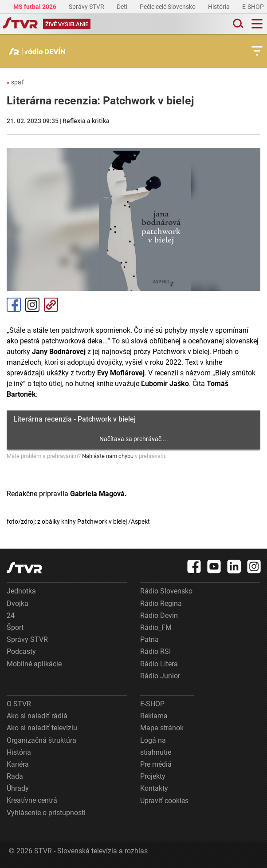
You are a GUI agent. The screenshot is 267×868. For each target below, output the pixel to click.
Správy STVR (87, 7)
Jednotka (21, 591)
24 (11, 615)
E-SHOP (254, 7)
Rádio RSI (155, 651)
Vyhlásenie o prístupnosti (46, 813)
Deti (123, 7)
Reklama (154, 716)
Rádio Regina (161, 603)
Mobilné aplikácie (34, 664)
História (220, 7)
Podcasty (21, 651)
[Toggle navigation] (257, 24)
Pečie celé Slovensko (168, 7)
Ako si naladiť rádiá (37, 716)
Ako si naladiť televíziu (42, 728)
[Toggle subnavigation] (257, 51)
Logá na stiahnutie (156, 746)
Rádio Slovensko (166, 591)
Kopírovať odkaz (51, 305)
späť (15, 82)
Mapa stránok (162, 728)
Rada (15, 776)
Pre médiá (156, 764)
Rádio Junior (160, 676)
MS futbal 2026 (35, 7)
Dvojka (18, 603)
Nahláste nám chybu (108, 456)
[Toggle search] (237, 24)
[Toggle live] (67, 24)
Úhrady (18, 788)
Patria (149, 639)
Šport (15, 627)
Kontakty (154, 788)
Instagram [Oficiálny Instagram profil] (32, 305)
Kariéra (18, 764)
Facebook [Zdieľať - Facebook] (14, 305)
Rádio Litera (159, 664)
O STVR (19, 704)
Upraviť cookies (164, 801)
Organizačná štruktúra (41, 740)
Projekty (153, 776)
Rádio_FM (156, 627)
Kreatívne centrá (32, 800)
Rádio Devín (159, 615)
